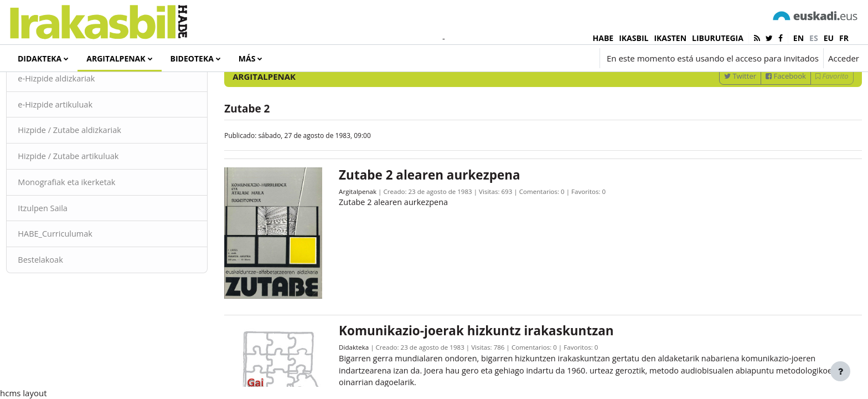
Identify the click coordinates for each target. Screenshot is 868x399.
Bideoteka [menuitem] (192, 58)
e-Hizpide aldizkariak (82, 121)
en (799, 38)
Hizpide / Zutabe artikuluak (95, 199)
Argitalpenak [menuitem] (116, 58)
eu (829, 38)
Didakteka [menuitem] (40, 58)
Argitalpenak (364, 234)
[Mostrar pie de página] (840, 371)
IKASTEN (670, 38)
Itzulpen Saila (68, 252)
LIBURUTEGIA (718, 38)
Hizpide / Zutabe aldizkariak (96, 173)
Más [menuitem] (247, 58)
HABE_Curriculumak (81, 279)
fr (844, 38)
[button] (529, 58)
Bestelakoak (66, 305)
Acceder (844, 58)
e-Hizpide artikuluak (81, 147)
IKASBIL (634, 38)
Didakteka (360, 383)
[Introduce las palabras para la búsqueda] (741, 88)
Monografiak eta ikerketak (93, 226)
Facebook (761, 118)
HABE (603, 38)
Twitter (715, 118)
